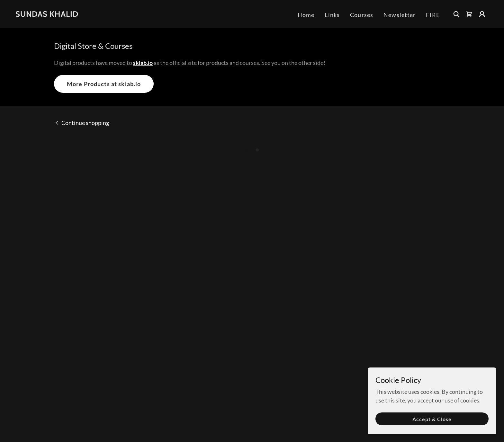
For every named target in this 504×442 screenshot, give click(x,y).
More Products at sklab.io (104, 84)
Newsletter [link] (400, 15)
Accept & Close (432, 419)
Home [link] (306, 15)
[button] (469, 14)
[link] (47, 14)
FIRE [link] (433, 15)
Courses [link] (362, 15)
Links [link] (332, 15)
